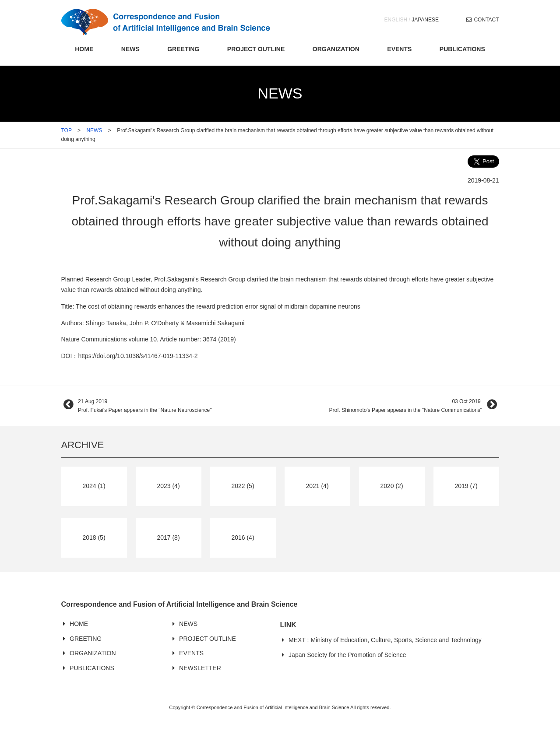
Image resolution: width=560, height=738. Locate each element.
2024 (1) (94, 486)
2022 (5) (243, 486)
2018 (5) (94, 538)
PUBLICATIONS (462, 49)
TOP (67, 130)
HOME (84, 49)
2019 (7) (466, 486)
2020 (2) (391, 486)
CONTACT (486, 20)
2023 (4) (168, 486)
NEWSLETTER (200, 668)
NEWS (130, 49)
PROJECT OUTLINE (256, 49)
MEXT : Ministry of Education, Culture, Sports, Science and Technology (385, 640)
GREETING (183, 49)
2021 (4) (317, 486)
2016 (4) (243, 538)
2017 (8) (168, 538)
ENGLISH (396, 20)
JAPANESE (425, 20)
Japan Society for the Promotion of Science (347, 655)
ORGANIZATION (336, 49)
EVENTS (399, 49)
